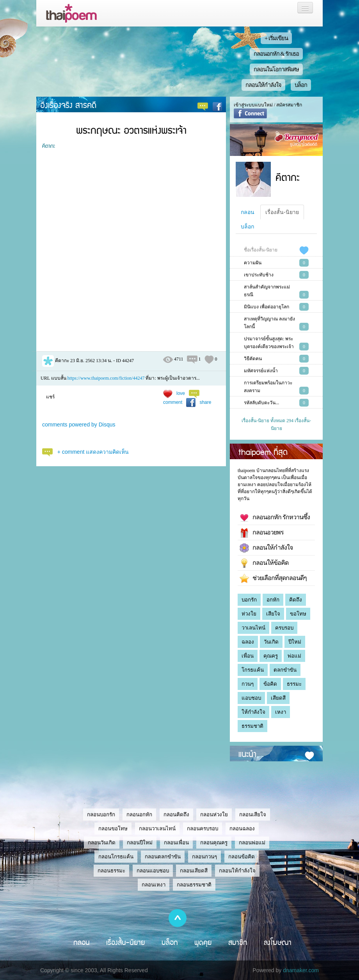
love (181, 393)
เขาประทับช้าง (259, 275)
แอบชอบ (251, 698)
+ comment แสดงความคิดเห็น (93, 452)
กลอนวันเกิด (102, 843)
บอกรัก (249, 600)
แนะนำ (247, 754)
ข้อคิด (270, 684)
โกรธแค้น (253, 670)
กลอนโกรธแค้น (116, 857)
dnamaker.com (301, 970)
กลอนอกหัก (139, 815)
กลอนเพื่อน (176, 843)
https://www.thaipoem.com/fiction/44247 (106, 378)
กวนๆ (248, 684)
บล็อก (301, 85)
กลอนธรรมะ (111, 871)
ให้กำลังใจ (253, 712)
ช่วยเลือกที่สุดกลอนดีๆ (273, 578)
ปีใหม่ (295, 642)
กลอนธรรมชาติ (194, 885)
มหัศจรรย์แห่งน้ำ (261, 371)
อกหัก (273, 600)
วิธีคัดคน (253, 359)
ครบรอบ (284, 628)
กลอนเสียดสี (194, 871)
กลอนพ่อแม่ (252, 843)
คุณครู (271, 656)
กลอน (248, 212)
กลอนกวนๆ (204, 857)
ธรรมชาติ (252, 726)
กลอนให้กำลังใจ (263, 85)
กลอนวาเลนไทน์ (157, 829)
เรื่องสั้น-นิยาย (282, 212)
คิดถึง (296, 600)
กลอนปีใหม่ (140, 843)
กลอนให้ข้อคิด (264, 563)
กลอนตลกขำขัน (163, 857)
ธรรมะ (294, 684)
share (205, 402)
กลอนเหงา (154, 885)
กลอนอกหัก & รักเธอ (276, 54)
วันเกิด (271, 642)
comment (173, 402)
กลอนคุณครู (214, 843)
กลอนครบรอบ (203, 829)
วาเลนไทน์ (253, 628)
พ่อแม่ (294, 656)
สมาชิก (238, 942)
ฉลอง (248, 642)
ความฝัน (253, 263)
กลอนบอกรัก (101, 815)
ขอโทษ (298, 614)
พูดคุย (203, 942)
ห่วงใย (249, 614)
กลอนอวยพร (262, 533)
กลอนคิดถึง (176, 815)
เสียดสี (278, 698)
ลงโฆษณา (278, 942)
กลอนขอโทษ (113, 829)
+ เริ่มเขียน (276, 38)
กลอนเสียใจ (253, 815)
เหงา (281, 712)
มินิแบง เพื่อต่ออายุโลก (267, 307)
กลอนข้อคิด (242, 857)
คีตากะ (49, 145)
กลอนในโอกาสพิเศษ (276, 69)
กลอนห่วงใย (214, 815)
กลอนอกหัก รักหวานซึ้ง (275, 518)
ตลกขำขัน (285, 670)
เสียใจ (273, 614)
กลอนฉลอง (242, 829)
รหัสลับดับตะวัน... (261, 403)
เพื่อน (248, 656)
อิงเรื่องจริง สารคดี (68, 104)
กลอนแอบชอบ (153, 871)
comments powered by (79, 425)
